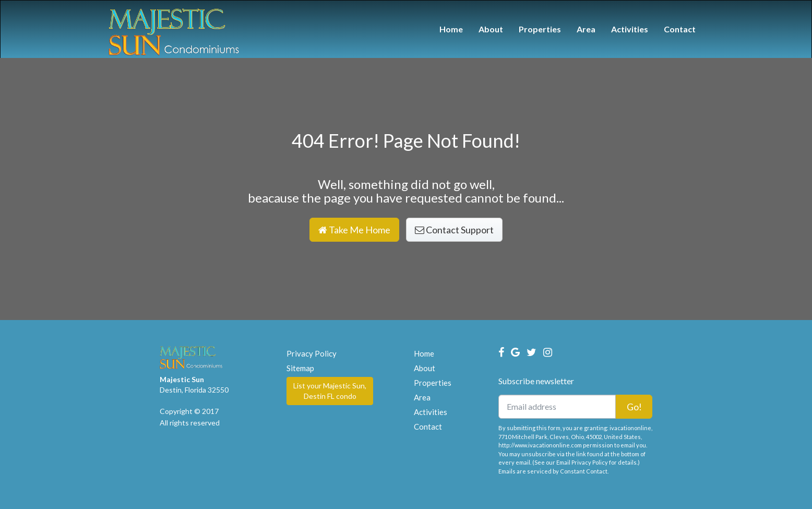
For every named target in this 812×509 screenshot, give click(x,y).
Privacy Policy (312, 353)
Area (586, 29)
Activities (630, 29)
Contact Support (454, 230)
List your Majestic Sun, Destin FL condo (330, 391)
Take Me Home (354, 230)
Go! (634, 407)
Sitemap (300, 368)
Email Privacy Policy (582, 462)
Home (451, 29)
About (491, 29)
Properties (540, 29)
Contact (680, 29)
